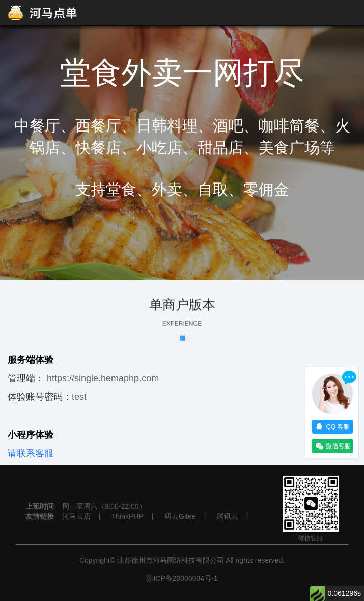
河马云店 (76, 516)
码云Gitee (180, 516)
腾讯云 (228, 516)
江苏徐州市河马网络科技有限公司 (171, 560)
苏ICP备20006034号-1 (182, 578)
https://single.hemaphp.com (103, 378)
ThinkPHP (128, 516)
